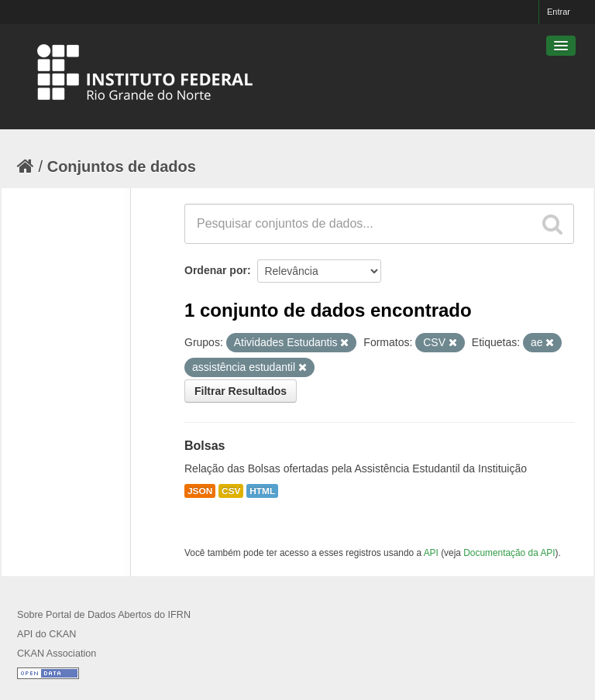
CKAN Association (57, 654)
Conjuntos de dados (122, 166)
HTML (262, 491)
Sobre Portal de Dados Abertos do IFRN (104, 615)
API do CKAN (46, 634)
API (431, 553)
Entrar (559, 12)
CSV (231, 491)
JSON (200, 491)
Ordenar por (216, 270)
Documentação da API (509, 553)
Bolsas (205, 446)
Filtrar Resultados (241, 391)
